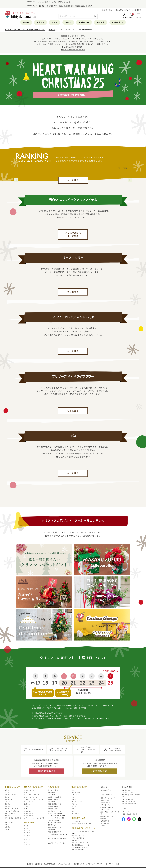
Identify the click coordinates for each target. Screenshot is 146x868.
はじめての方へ (108, 10)
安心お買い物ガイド (123, 10)
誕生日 (26, 22)
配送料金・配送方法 (107, 807)
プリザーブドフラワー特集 (57, 816)
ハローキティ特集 (54, 820)
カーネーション (77, 802)
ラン (73, 809)
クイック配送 (76, 821)
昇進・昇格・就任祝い (12, 811)
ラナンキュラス (77, 813)
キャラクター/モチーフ (32, 795)
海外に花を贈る (78, 836)
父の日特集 (52, 795)
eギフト (40, 22)
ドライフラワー (29, 802)
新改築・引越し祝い (11, 809)
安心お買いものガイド (108, 798)
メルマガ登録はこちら (99, 771)
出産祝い (8, 802)
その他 (103, 826)
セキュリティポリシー (65, 864)
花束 (26, 792)
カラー (74, 806)
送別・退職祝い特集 (54, 804)
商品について (105, 800)
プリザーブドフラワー (31, 797)
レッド (26, 826)
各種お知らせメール (107, 816)
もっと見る (73, 180)
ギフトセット (29, 813)
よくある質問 (137, 10)
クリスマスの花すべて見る (73, 235)
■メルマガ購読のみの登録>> (73, 50)
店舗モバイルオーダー (80, 843)
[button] (130, 180)
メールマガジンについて (130, 801)
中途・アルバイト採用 (112, 864)
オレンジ (27, 833)
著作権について (79, 864)
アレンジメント (29, 790)
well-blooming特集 (54, 797)
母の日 (55, 22)
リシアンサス (76, 804)
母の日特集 (52, 792)
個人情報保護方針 (50, 864)
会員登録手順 (105, 821)
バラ (73, 790)
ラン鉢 (26, 806)
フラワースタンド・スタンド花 (34, 818)
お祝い (7, 825)
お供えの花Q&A (53, 809)
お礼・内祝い (9, 822)
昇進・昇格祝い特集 (54, 832)
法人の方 (101, 22)
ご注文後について (127, 792)
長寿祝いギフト (53, 825)
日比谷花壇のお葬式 (79, 850)
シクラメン (75, 795)
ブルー (26, 837)
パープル (27, 835)
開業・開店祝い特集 (54, 827)
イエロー (27, 830)
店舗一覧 (118, 22)
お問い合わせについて (129, 804)
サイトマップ (90, 864)
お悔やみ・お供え (11, 795)
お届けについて (106, 803)
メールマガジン (106, 823)
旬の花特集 (52, 802)
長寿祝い (8, 816)
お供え (68, 22)
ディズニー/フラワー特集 (56, 818)
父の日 (7, 797)
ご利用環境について (128, 799)
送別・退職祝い (10, 813)
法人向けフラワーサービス (57, 843)
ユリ (73, 811)
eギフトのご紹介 (78, 838)
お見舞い (8, 827)
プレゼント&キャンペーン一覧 (82, 823)
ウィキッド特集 (53, 790)
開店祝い (8, 806)
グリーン (27, 840)
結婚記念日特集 (53, 799)
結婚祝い (8, 804)
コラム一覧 (125, 812)
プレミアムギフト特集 (55, 813)
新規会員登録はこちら (47, 771)
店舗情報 (75, 840)
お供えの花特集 (53, 806)
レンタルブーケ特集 (54, 811)
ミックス (27, 844)
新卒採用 (100, 864)
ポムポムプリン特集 (54, 823)
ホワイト (27, 842)
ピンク (26, 828)
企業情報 (30, 864)
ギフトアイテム (29, 816)
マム (73, 797)
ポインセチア (76, 792)
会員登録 (103, 819)
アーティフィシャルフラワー (34, 799)
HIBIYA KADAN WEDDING (81, 847)
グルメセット (29, 811)
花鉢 (26, 809)
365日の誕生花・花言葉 (129, 814)
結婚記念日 (84, 22)
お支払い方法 (105, 810)
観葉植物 (27, 804)
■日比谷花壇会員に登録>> (73, 47)
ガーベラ (74, 799)
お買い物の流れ (106, 805)
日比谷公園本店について (81, 845)
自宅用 (7, 829)
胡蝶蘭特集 (52, 830)
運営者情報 (38, 864)
